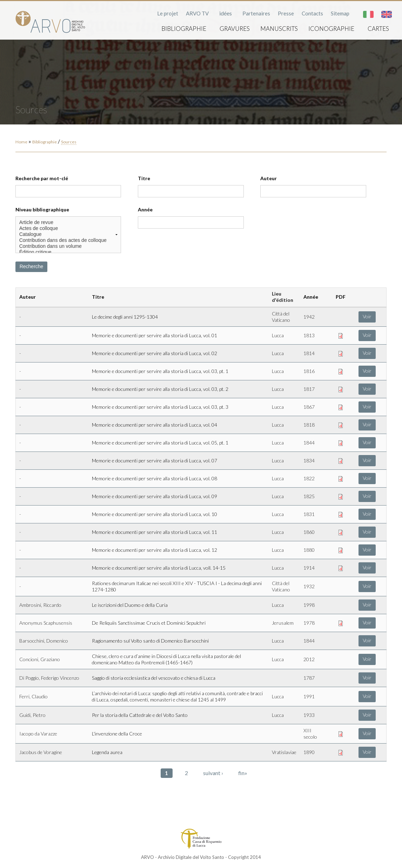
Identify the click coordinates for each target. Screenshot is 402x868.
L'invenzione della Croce (117, 734)
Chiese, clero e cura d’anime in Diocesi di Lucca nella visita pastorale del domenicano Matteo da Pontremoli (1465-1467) (166, 659)
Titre (144, 178)
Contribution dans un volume (68, 246)
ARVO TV (197, 13)
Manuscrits (279, 29)
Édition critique (68, 252)
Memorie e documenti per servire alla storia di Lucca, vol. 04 (155, 425)
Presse (286, 13)
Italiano (368, 14)
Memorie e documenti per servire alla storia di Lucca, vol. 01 (155, 335)
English (387, 14)
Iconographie (331, 29)
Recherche (32, 266)
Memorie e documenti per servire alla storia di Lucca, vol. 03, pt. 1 (160, 371)
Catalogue (68, 234)
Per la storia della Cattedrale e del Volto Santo (140, 715)
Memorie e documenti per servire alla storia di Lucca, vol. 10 (155, 514)
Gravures (235, 29)
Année (145, 209)
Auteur (269, 178)
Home (21, 142)
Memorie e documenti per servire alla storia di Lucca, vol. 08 (155, 478)
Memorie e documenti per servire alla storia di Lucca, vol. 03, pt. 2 (160, 389)
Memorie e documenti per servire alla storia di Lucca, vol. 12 (155, 550)
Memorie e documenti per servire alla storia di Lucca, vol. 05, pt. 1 (160, 443)
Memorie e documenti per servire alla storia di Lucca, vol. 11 (155, 532)
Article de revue (68, 222)
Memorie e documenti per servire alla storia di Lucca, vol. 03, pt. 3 (160, 407)
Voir (367, 316)
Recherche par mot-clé (42, 178)
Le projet (168, 13)
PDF (341, 297)
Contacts (312, 13)
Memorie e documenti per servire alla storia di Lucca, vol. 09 (155, 496)
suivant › (213, 773)
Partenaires (256, 13)
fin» (243, 773)
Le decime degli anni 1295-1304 (125, 317)
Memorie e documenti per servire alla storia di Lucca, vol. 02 (155, 353)
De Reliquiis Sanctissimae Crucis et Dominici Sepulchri (149, 623)
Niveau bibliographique (42, 209)
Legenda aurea (107, 752)
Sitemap (340, 13)
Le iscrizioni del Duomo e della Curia (130, 605)
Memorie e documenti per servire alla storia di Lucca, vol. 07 (155, 460)
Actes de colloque (68, 228)
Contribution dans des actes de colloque (68, 240)
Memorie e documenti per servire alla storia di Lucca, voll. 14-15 (159, 568)
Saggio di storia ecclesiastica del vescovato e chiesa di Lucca (154, 678)
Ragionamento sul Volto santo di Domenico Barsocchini (150, 641)
